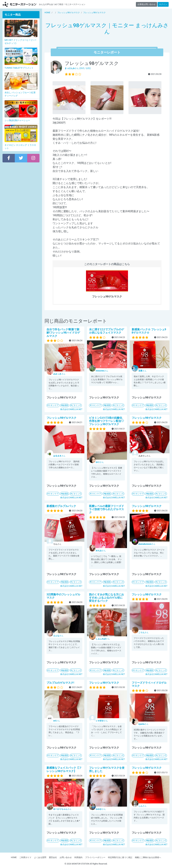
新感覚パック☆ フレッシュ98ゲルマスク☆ (149, 331)
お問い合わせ (66, 857)
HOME (14, 857)
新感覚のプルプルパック (61, 506)
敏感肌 (65, 405)
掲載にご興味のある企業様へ (148, 857)
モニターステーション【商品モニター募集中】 (19, 4)
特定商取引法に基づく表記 (120, 857)
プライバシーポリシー (95, 857)
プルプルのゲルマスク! (60, 683)
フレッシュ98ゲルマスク (61, 418)
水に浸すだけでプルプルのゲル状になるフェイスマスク (106, 331)
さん (59, 374)
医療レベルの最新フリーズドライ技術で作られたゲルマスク (106, 509)
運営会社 (53, 857)
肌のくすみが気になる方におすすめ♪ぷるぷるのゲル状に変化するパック (106, 598)
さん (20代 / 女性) (78, 68)
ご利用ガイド (25, 857)
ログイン (163, 4)
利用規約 (78, 857)
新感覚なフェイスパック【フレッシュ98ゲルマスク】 (64, 769)
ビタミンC (76, 405)
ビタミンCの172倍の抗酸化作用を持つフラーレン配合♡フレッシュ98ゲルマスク (106, 421)
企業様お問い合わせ (146, 4)
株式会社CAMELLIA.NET (71, 409)
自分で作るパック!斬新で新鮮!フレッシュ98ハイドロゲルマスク (63, 333)
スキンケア (54, 405)
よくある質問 (40, 857)
